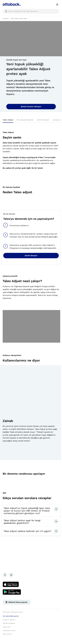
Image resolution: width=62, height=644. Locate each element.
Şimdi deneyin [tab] (43, 120)
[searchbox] (31, 11)
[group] (31, 413)
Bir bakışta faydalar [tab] (25, 120)
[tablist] (31, 121)
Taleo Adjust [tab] (8, 120)
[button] (4, 455)
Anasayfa (6, 18)
